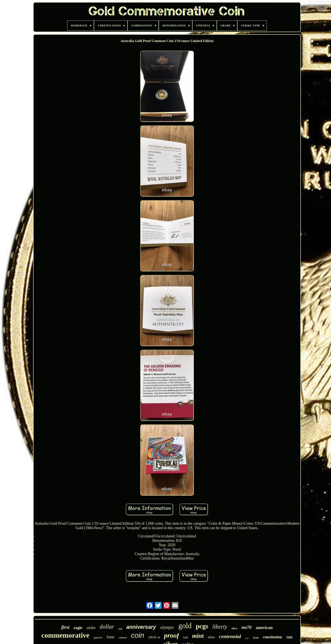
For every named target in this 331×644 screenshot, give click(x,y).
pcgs (202, 626)
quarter (98, 638)
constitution (272, 637)
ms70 (247, 627)
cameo (123, 637)
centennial (230, 636)
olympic (167, 627)
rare (247, 638)
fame (111, 637)
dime (211, 637)
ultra (234, 628)
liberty (220, 627)
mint (198, 636)
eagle (78, 628)
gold (185, 626)
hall (120, 629)
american (264, 628)
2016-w (154, 638)
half (186, 638)
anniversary (141, 627)
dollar (107, 627)
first (65, 627)
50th (289, 637)
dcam (256, 638)
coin (138, 635)
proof (172, 635)
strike (91, 628)
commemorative (65, 635)
